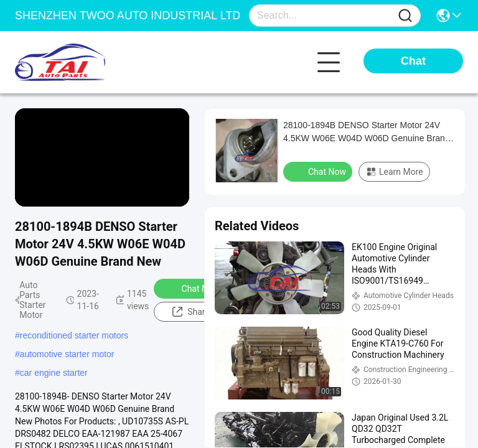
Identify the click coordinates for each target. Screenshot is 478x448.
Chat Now (193, 288)
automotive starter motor (67, 354)
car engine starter (54, 373)
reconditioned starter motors (74, 335)
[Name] (405, 16)
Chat (413, 61)
